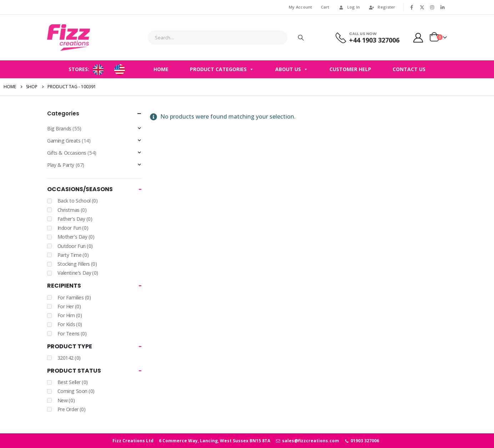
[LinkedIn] (442, 7)
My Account (301, 7)
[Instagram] (432, 7)
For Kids (70, 324)
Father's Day (75, 219)
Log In (349, 7)
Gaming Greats (64, 141)
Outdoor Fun (75, 246)
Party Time (73, 255)
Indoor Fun (73, 228)
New (66, 400)
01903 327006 (362, 441)
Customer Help (350, 69)
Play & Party (61, 165)
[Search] (301, 38)
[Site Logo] (69, 38)
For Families (74, 297)
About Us (292, 69)
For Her (69, 306)
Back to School (78, 201)
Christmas (72, 210)
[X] (422, 7)
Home (161, 69)
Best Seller (73, 382)
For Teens (72, 333)
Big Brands (59, 128)
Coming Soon (76, 391)
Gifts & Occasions (67, 153)
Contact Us (409, 69)
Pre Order (72, 409)
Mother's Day (76, 237)
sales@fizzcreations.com (307, 441)
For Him (70, 315)
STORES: (79, 69)
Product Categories (222, 69)
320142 (69, 358)
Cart (325, 7)
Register (382, 7)
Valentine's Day (78, 273)
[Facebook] (412, 7)
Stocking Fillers (77, 264)
